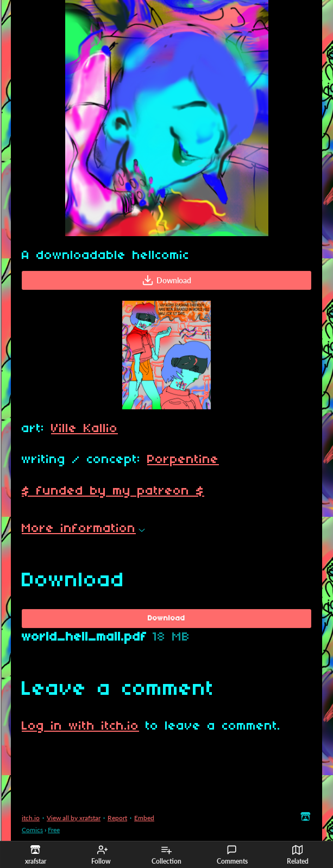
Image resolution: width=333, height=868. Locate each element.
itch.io (31, 818)
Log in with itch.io (80, 726)
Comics (32, 830)
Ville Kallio (84, 429)
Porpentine (183, 460)
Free (54, 830)
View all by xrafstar (74, 818)
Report (117, 818)
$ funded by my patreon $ (113, 491)
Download (166, 280)
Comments (232, 855)
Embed (144, 818)
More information (83, 529)
